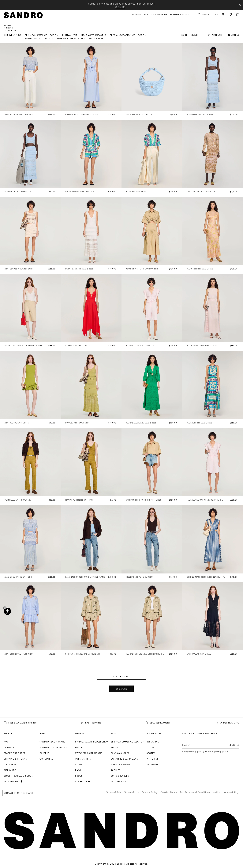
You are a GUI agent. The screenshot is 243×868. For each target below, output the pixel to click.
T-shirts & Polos (121, 765)
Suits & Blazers (120, 776)
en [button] (217, 14)
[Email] (211, 745)
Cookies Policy (169, 792)
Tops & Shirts (83, 759)
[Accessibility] (7, 611)
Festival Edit (70, 35)
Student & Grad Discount (19, 776)
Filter (194, 35)
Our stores (46, 759)
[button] (136, 17)
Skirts (79, 765)
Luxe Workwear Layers (71, 39)
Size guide (10, 770)
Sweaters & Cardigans (89, 753)
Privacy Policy (150, 792)
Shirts (115, 747)
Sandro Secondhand (52, 742)
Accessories (83, 782)
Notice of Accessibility (226, 792)
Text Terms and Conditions (195, 792)
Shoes (79, 776)
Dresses (80, 747)
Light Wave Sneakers (94, 35)
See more (121, 689)
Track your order (15, 753)
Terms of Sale (114, 792)
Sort (184, 35)
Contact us (11, 747)
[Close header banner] (240, 5)
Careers (44, 753)
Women (8, 26)
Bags (78, 770)
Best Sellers (96, 39)
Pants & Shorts (120, 753)
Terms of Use (132, 792)
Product (217, 35)
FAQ (6, 742)
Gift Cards (10, 765)
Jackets (116, 770)
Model (235, 35)
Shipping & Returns (15, 759)
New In (10, 28)
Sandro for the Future (53, 747)
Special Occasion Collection (128, 35)
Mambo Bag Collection (39, 39)
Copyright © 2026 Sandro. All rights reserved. (121, 864)
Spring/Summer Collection (42, 35)
